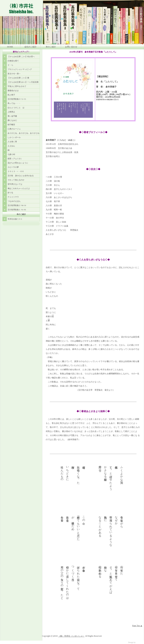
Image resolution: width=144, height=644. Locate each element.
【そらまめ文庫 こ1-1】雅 (18, 78)
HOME (10, 47)
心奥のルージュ (14, 129)
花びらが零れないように (18, 163)
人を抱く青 (12, 142)
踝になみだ (12, 120)
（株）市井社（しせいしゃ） (71, 636)
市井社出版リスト (15, 219)
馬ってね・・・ (14, 103)
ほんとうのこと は (16, 108)
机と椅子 (11, 95)
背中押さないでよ (15, 184)
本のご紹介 (51, 47)
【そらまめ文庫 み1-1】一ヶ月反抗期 (23, 82)
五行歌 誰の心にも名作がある (21, 176)
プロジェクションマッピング (20, 69)
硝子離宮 (11, 125)
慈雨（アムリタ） (15, 159)
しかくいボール (14, 137)
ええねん (11, 146)
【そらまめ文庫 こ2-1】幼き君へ (21, 57)
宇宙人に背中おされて (17, 86)
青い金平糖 (12, 116)
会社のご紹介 (30, 47)
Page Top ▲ (137, 626)
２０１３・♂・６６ (16, 171)
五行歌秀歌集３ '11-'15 (17, 99)
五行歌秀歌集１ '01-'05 (17, 210)
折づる (10, 193)
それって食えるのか (16, 180)
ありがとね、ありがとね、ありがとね (23, 133)
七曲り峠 (11, 154)
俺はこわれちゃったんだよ (19, 188)
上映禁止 (11, 112)
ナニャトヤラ (13, 197)
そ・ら (10, 65)
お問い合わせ (71, 47)
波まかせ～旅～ (14, 74)
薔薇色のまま (13, 91)
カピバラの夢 (13, 167)
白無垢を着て (13, 61)
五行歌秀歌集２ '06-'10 (17, 205)
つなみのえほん (14, 201)
